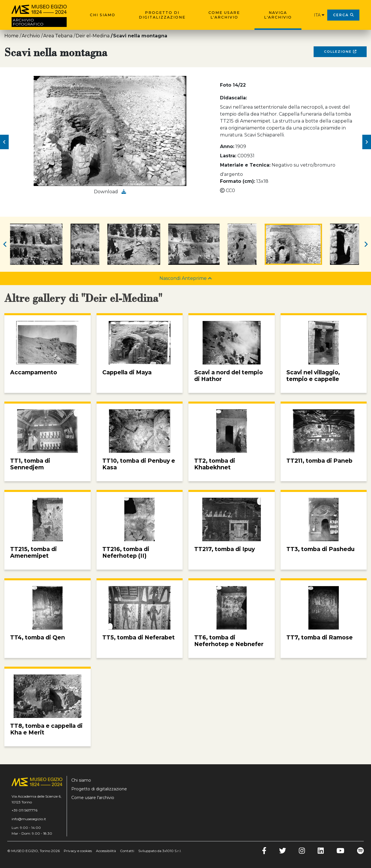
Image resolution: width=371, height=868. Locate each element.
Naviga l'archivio (278, 15)
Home (11, 36)
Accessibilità (106, 851)
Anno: (227, 146)
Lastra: (228, 156)
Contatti (127, 851)
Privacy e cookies (78, 851)
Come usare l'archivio (224, 15)
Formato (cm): (238, 181)
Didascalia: (233, 98)
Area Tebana (58, 36)
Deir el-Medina (93, 36)
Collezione (340, 52)
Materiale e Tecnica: (245, 165)
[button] (4, 142)
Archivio (31, 36)
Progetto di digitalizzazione (162, 15)
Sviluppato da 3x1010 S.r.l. (160, 851)
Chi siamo (103, 15)
